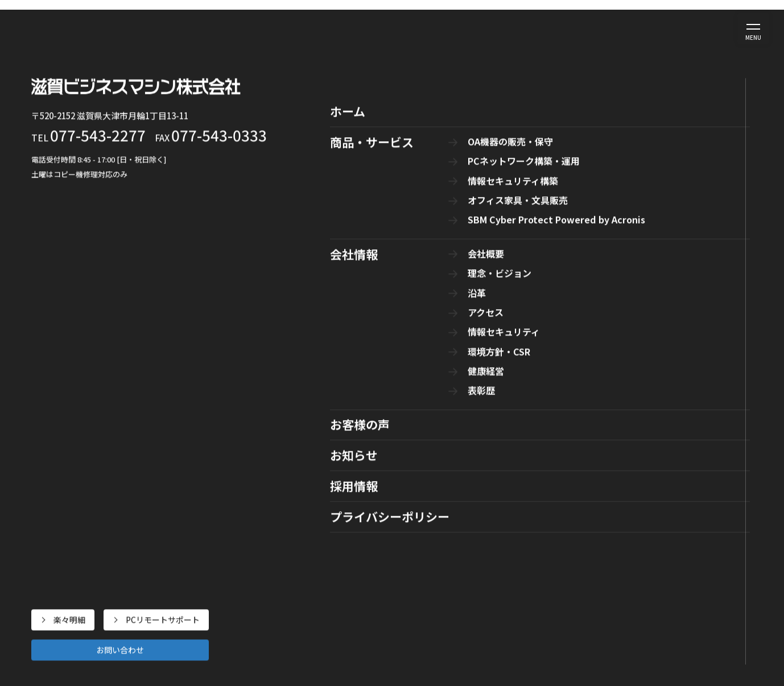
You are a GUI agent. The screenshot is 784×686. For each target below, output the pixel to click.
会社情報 (403, 28)
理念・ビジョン (596, 536)
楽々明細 (626, 20)
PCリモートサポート (693, 20)
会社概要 (584, 517)
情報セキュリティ (600, 594)
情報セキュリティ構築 (396, 580)
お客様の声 (458, 28)
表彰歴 (580, 651)
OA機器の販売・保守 (394, 541)
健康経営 (584, 632)
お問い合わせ (665, 36)
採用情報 (562, 28)
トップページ (383, 344)
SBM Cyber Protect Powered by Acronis (432, 618)
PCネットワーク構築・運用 (406, 561)
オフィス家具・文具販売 (401, 599)
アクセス (584, 574)
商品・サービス (341, 28)
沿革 (576, 556)
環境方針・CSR (596, 613)
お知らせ (512, 28)
